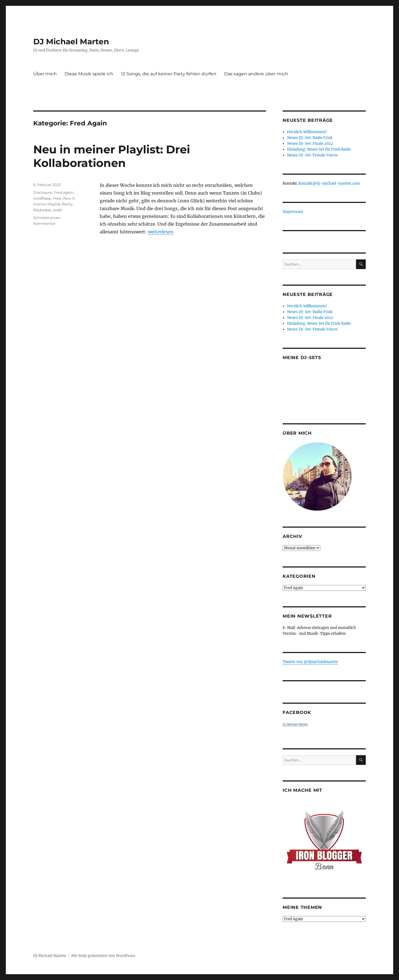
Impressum (293, 212)
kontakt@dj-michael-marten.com (329, 183)
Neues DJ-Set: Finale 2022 (310, 144)
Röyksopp (42, 210)
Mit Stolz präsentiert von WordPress (103, 956)
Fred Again (64, 192)
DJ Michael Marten (71, 42)
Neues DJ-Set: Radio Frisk (310, 138)
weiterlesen (161, 232)
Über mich (45, 74)
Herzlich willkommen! (307, 132)
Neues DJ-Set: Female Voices (312, 155)
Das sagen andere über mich (256, 74)
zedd (57, 210)
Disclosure (43, 192)
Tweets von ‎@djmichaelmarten (310, 662)
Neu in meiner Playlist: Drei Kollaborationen (112, 156)
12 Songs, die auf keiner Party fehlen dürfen (169, 74)
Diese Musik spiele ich (89, 74)
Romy (67, 204)
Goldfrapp (42, 198)
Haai (57, 198)
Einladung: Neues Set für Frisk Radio (319, 149)
